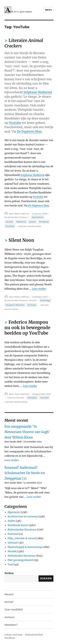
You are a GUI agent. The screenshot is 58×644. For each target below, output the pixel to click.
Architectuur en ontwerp (23, 516)
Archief (9, 602)
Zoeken (9, 573)
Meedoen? (11, 625)
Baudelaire (38, 217)
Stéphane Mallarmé (38, 92)
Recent (9, 594)
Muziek (33, 300)
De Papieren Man (29, 131)
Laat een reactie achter (30, 226)
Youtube (15, 123)
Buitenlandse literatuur (16, 217)
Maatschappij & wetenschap (25, 547)
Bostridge (45, 300)
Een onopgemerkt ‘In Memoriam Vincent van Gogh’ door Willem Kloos (27, 432)
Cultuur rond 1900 (13, 635)
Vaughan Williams (15, 305)
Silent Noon (21, 240)
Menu (48, 10)
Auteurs (9, 617)
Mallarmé (21, 222)
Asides (12, 521)
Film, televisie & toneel (22, 538)
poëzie (32, 222)
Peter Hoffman (22, 214)
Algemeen (14, 512)
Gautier (9, 222)
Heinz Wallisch (22, 394)
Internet (11, 398)
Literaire (24, 43)
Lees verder (39, 289)
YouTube (10, 226)
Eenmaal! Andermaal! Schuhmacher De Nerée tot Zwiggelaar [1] (25, 473)
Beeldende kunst (18, 525)
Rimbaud (44, 222)
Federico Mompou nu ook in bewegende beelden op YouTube (27, 328)
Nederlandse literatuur (21, 556)
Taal (10, 564)
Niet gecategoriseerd (20, 560)
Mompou (32, 398)
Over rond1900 (14, 610)
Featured (13, 534)
